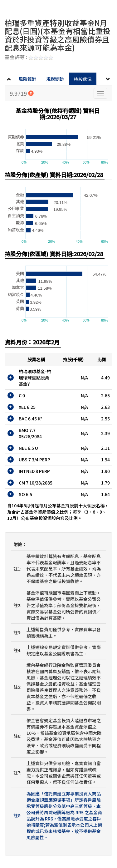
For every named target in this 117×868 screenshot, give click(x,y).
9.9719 (22, 93)
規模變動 (55, 79)
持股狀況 (83, 79)
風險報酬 (27, 79)
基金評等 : (29, 58)
